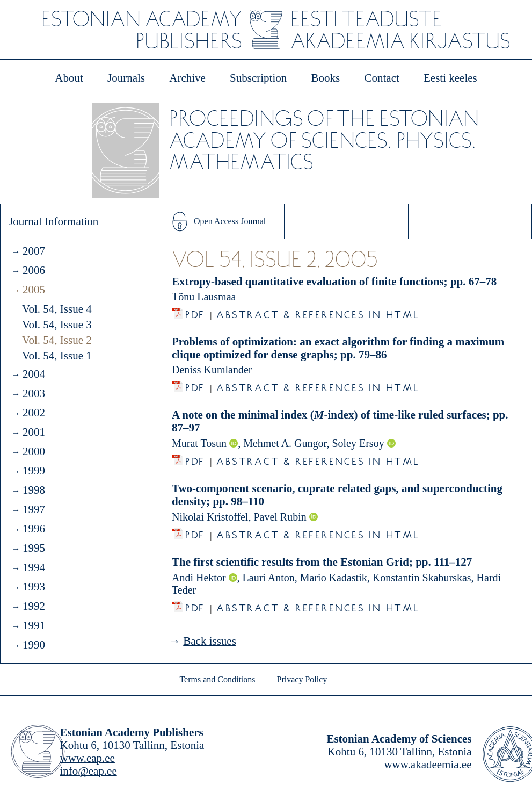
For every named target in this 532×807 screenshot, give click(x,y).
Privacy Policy (302, 679)
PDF (195, 312)
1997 (34, 509)
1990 (34, 645)
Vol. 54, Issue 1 (57, 356)
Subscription (258, 78)
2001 (34, 432)
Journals (126, 78)
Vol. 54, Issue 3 (57, 325)
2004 (34, 374)
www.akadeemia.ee (428, 765)
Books (326, 78)
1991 (34, 625)
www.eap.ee (88, 758)
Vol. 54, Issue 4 (57, 309)
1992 (34, 606)
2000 (34, 451)
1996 (34, 529)
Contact (381, 78)
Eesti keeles (450, 78)
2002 (34, 413)
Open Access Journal (230, 221)
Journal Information (53, 221)
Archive (187, 78)
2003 (34, 393)
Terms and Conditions (217, 679)
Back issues (210, 641)
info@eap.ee (89, 771)
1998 (34, 490)
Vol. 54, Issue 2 (57, 340)
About (69, 78)
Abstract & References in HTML (318, 312)
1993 (34, 587)
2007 (34, 251)
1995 (34, 548)
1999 (34, 471)
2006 (34, 270)
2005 (34, 290)
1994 (34, 567)
